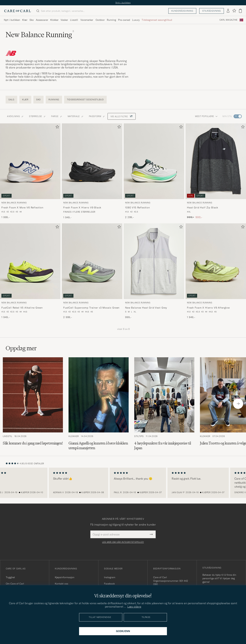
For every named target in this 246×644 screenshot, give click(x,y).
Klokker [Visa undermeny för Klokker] (54, 20)
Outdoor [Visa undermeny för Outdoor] (100, 20)
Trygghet (10, 577)
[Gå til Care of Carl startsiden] (18, 11)
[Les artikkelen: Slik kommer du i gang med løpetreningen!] (33, 404)
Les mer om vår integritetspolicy (123, 542)
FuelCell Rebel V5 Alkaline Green (22, 308)
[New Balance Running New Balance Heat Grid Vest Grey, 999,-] (154, 271)
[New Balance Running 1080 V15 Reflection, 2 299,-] (154, 171)
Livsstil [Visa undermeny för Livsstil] (74, 20)
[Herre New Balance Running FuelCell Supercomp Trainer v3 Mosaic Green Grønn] (92, 261)
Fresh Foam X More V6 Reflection (22, 208)
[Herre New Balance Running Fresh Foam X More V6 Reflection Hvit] (30, 161)
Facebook (109, 584)
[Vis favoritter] (234, 11)
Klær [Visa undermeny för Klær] (25, 20)
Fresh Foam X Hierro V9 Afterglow (208, 308)
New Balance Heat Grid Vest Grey (146, 308)
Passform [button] (97, 116)
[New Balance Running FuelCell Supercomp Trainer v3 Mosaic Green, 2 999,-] (92, 271)
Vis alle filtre (122, 116)
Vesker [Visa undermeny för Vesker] (64, 20)
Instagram (110, 577)
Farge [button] (57, 116)
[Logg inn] (228, 11)
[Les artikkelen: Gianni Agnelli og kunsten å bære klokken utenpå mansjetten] (99, 404)
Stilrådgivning (212, 11)
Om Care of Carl (15, 584)
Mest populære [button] (206, 116)
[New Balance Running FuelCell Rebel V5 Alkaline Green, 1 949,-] (30, 271)
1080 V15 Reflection (137, 208)
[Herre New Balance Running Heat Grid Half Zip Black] (216, 161)
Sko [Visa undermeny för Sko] (32, 20)
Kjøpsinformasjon (65, 577)
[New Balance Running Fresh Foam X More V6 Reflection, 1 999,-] (30, 171)
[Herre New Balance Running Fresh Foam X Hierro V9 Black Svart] (92, 161)
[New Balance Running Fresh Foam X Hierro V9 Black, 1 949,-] (92, 171)
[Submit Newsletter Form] (151, 534)
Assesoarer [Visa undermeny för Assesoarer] (42, 20)
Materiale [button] (75, 116)
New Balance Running (14, 203)
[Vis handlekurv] (240, 11)
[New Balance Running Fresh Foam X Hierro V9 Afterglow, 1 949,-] (216, 271)
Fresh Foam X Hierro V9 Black (82, 208)
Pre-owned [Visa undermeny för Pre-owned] (124, 20)
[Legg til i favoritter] (57, 128)
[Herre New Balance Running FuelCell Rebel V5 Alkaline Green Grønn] (30, 261)
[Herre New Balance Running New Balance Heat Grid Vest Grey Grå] (154, 261)
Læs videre (134, 607)
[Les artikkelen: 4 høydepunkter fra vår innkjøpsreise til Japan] (164, 404)
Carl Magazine (229, 20)
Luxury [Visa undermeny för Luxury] (136, 20)
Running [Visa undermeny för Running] (111, 20)
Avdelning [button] (15, 116)
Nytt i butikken (123, 3)
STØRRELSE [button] (37, 116)
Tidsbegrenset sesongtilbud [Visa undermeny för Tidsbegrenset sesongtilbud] (157, 20)
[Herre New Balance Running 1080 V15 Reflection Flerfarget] (154, 161)
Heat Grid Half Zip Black (203, 208)
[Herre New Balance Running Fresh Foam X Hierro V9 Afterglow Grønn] (216, 261)
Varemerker (87, 20)
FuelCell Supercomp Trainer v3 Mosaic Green (91, 308)
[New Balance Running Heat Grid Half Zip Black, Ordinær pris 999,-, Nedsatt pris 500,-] (216, 171)
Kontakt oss (61, 584)
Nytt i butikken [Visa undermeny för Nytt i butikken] (12, 20)
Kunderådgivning (182, 11)
